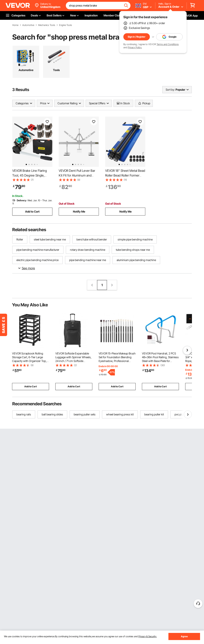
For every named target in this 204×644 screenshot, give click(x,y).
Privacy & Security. (148, 636)
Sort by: (170, 90)
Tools (56, 70)
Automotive (28, 25)
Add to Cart (32, 211)
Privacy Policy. (135, 47)
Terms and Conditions (168, 44)
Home (15, 25)
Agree (184, 636)
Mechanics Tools (47, 25)
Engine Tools (66, 25)
